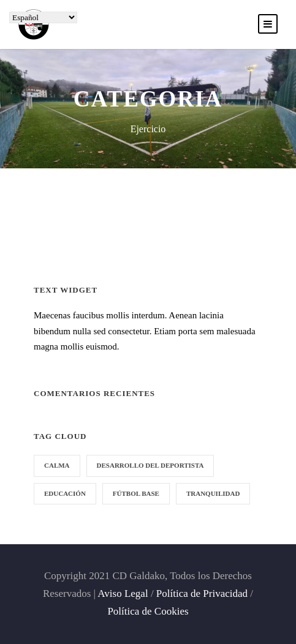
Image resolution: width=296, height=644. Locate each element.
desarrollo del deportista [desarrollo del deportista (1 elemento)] (150, 465)
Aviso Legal (123, 593)
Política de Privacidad (202, 593)
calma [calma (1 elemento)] (57, 465)
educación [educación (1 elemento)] (65, 493)
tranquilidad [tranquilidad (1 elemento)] (213, 493)
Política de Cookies (148, 611)
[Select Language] (43, 17)
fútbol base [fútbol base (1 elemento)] (136, 493)
